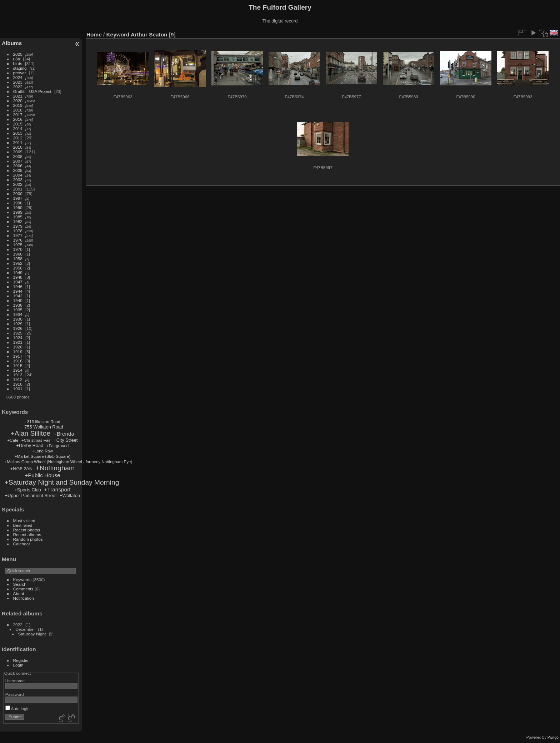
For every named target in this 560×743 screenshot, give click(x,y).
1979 (18, 226)
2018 (18, 110)
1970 (18, 249)
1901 (18, 389)
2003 (18, 180)
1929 (18, 324)
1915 (18, 365)
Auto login (17, 709)
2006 (18, 166)
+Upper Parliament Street (31, 496)
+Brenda (64, 434)
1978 (18, 231)
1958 (18, 259)
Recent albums (27, 534)
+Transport (57, 489)
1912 (18, 379)
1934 (18, 314)
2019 (18, 105)
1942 (18, 296)
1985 (18, 217)
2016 (18, 119)
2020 (18, 101)
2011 (18, 142)
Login (18, 665)
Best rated (23, 525)
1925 (18, 333)
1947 (18, 282)
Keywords (22, 579)
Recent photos (27, 530)
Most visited (24, 521)
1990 (18, 207)
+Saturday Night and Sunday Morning (62, 482)
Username (15, 681)
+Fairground (57, 446)
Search (20, 584)
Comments (23, 589)
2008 (18, 156)
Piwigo (553, 737)
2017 (18, 115)
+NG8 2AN (21, 469)
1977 (18, 235)
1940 (18, 300)
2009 (18, 152)
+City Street (66, 440)
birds (18, 63)
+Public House (42, 475)
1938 (18, 305)
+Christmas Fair (36, 440)
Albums (12, 43)
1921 (18, 342)
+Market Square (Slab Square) (43, 456)
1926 (18, 328)
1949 (18, 273)
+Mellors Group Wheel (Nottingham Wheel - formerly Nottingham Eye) (68, 462)
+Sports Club (27, 490)
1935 (18, 310)
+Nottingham (55, 468)
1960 (18, 254)
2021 (18, 96)
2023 (18, 82)
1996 (18, 203)
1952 (18, 263)
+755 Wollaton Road (42, 427)
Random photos (28, 539)
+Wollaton (70, 496)
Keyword (118, 34)
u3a (17, 59)
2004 (18, 175)
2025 (18, 54)
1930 (18, 319)
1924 (18, 338)
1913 (18, 375)
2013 (18, 133)
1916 (18, 361)
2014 (18, 128)
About (19, 593)
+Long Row (43, 451)
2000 (18, 194)
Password (15, 694)
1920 (18, 347)
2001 (18, 189)
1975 (18, 245)
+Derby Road (30, 445)
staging (20, 68)
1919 (18, 351)
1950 (18, 268)
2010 (18, 147)
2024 (18, 77)
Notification (24, 598)
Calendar (22, 544)
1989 (18, 212)
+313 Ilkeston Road (42, 422)
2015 (18, 124)
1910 (18, 384)
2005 (18, 170)
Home (94, 34)
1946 (18, 286)
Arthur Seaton (149, 34)
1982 (18, 221)
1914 (18, 370)
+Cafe (13, 440)
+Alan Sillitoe (31, 433)
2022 (18, 87)
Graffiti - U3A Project (32, 91)
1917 (18, 356)
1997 (18, 198)
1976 (18, 240)
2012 (18, 138)
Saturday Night (32, 634)
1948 (18, 277)
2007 (18, 161)
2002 (18, 184)
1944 (18, 291)
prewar (20, 73)
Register (21, 660)
